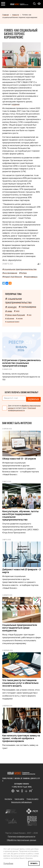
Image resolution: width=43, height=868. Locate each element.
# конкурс (11, 307)
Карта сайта (19, 799)
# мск (17, 311)
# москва (19, 318)
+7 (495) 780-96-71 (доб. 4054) (21, 787)
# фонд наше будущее (15, 315)
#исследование (10, 273)
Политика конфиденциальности (21, 837)
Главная (6, 15)
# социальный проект (12, 322)
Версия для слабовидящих (21, 802)
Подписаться (33, 399)
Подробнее (8, 863)
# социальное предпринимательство (18, 301)
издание (15, 104)
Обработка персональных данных (22, 840)
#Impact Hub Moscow (12, 277)
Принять (34, 863)
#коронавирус (31, 277)
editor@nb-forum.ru (22, 784)
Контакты (8, 799)
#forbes (23, 273)
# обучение (10, 318)
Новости (16, 15)
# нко (29, 315)
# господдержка (27, 307)
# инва (9, 311)
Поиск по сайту (32, 799)
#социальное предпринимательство (19, 269)
